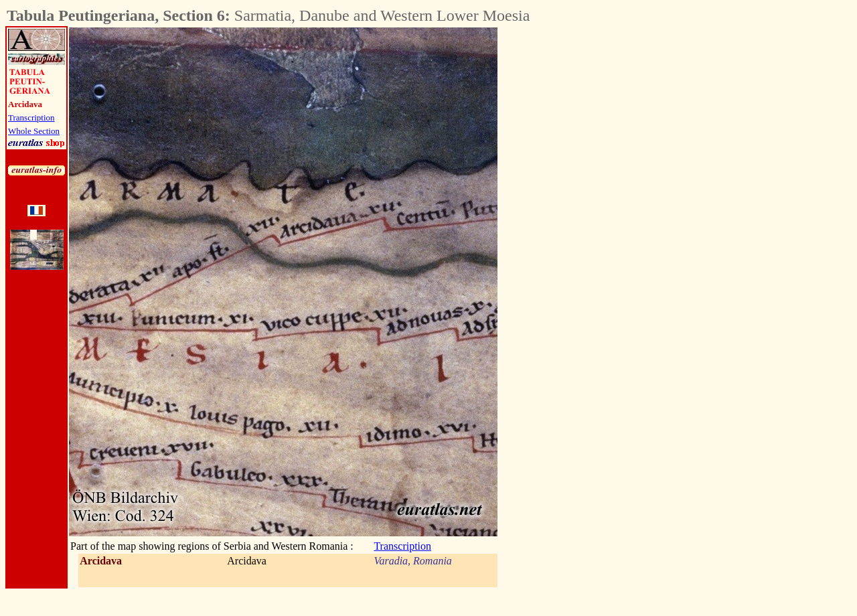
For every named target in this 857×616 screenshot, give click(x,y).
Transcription (31, 118)
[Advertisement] (572, 228)
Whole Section (34, 131)
